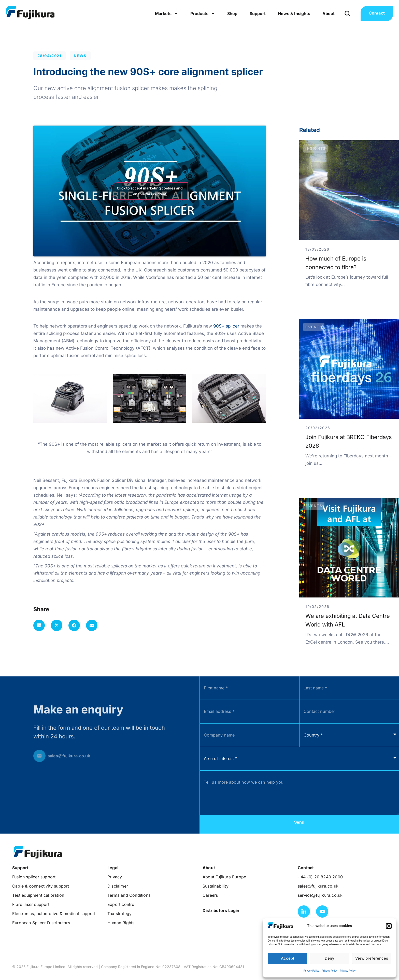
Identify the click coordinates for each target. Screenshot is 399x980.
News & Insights (294, 13)
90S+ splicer (226, 326)
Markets (167, 13)
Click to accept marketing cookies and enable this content (150, 191)
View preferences (372, 958)
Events (314, 327)
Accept (288, 958)
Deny (330, 958)
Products (203, 13)
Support (258, 13)
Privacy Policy (311, 971)
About (329, 13)
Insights (316, 148)
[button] (389, 926)
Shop (232, 13)
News (80, 56)
